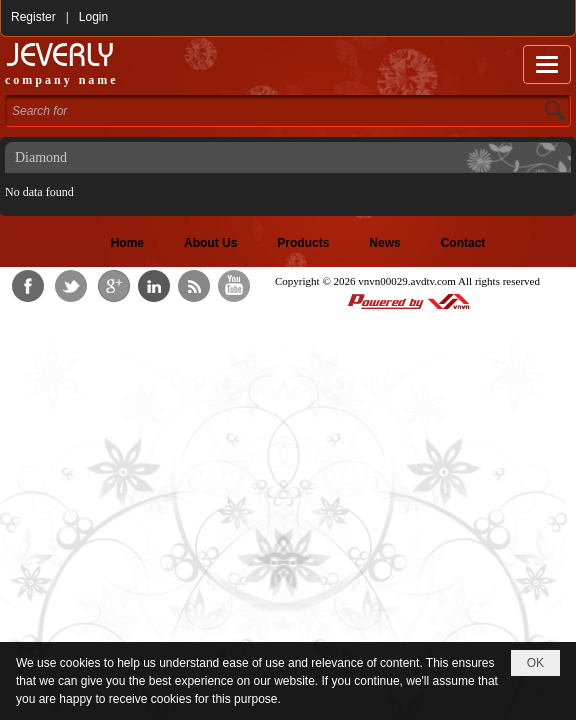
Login (93, 17)
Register (33, 17)
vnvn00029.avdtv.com (407, 281)
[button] (547, 64)
